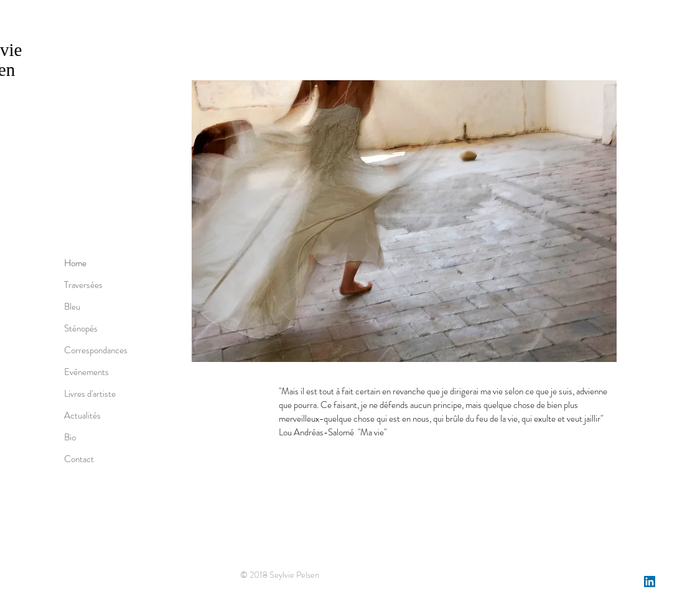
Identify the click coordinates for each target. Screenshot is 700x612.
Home (75, 263)
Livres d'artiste (90, 394)
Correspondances (96, 350)
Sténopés (81, 328)
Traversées (83, 285)
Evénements (86, 372)
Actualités (82, 415)
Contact (79, 459)
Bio (70, 437)
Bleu (72, 307)
